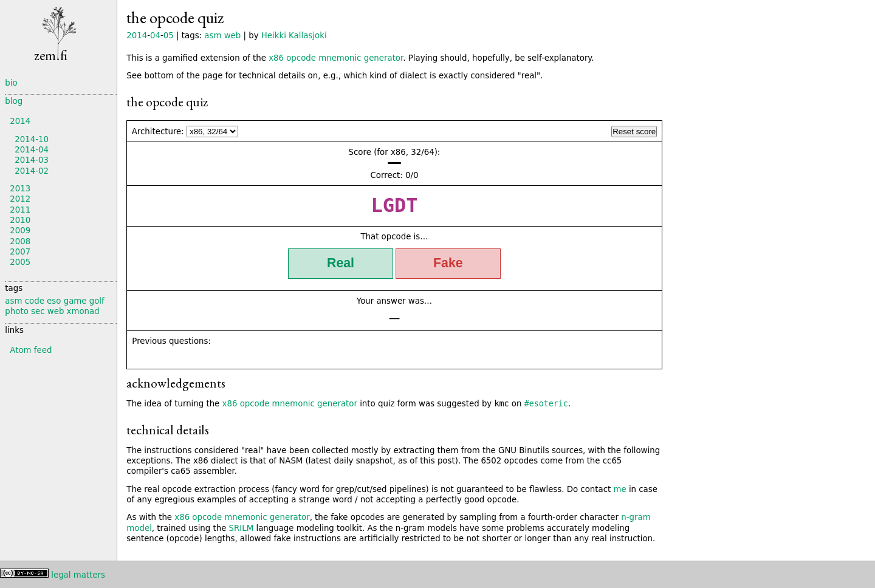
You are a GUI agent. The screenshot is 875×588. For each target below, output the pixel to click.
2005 (20, 262)
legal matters (78, 575)
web (233, 36)
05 (169, 36)
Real (341, 263)
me (619, 489)
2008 (20, 241)
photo (16, 311)
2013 (20, 189)
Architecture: (158, 132)
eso (54, 301)
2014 (137, 36)
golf (97, 301)
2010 (20, 220)
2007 (20, 252)
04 (155, 36)
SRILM (242, 528)
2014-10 (32, 139)
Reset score (634, 132)
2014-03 (32, 160)
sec (38, 311)
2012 (20, 199)
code (35, 301)
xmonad (83, 311)
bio (11, 83)
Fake (448, 263)
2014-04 (32, 150)
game (75, 301)
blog (14, 101)
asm (213, 36)
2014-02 (32, 171)
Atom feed (31, 350)
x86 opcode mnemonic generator (336, 58)
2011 (20, 210)
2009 (20, 231)
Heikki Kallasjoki (294, 36)
